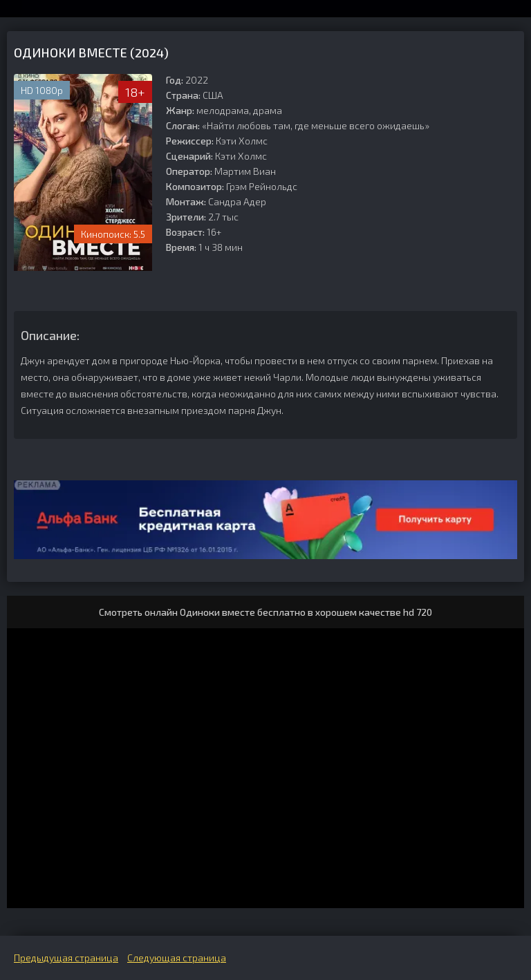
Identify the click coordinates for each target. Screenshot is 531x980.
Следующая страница (177, 958)
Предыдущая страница (66, 958)
